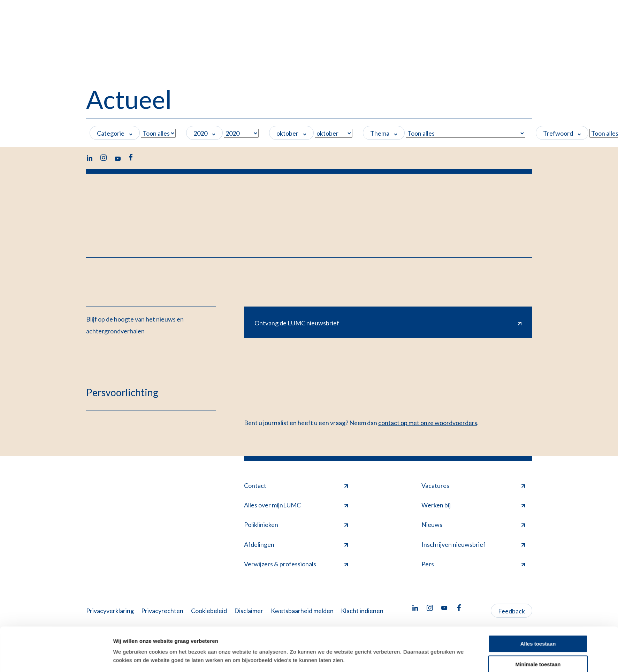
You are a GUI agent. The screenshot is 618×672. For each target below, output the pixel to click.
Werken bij (473, 505)
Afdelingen (296, 544)
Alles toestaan (538, 572)
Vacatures (473, 485)
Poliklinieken (296, 524)
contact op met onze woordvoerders (428, 423)
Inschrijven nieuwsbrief (473, 544)
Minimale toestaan (538, 593)
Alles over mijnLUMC (296, 505)
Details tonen (130, 608)
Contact (296, 485)
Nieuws (473, 524)
